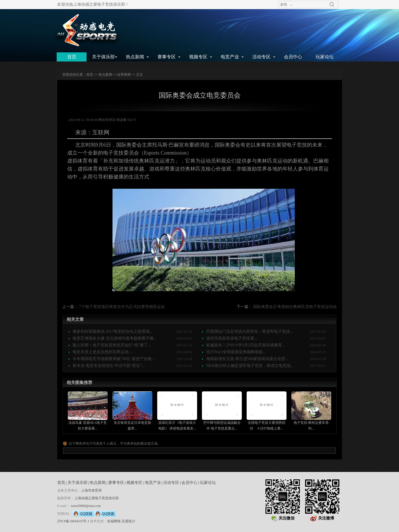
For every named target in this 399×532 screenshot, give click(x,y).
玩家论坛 (325, 57)
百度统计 (128, 521)
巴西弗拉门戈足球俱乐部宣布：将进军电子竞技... (250, 331)
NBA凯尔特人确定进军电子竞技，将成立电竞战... (250, 366)
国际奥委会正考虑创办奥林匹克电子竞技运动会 (295, 307)
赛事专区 (167, 57)
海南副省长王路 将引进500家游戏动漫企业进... (247, 359)
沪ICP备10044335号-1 (73, 521)
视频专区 (198, 57)
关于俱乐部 (103, 57)
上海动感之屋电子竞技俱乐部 (97, 498)
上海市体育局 (91, 490)
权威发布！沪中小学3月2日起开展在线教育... (246, 345)
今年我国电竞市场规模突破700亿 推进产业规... (113, 359)
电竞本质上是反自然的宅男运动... (102, 352)
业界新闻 (124, 75)
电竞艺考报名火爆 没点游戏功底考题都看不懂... (114, 338)
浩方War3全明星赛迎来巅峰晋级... (236, 352)
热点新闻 (135, 57)
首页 (72, 57)
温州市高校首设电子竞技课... (232, 338)
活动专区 (261, 57)
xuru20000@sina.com (86, 506)
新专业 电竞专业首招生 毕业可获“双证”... (109, 366)
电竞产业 (230, 57)
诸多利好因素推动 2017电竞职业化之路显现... (112, 331)
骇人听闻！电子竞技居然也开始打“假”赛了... (112, 345)
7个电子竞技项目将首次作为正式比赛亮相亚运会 (122, 307)
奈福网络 (114, 521)
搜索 (332, 5)
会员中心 (293, 57)
